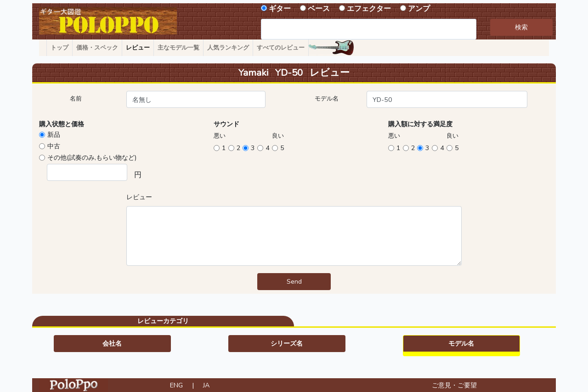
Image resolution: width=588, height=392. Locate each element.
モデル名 (327, 99)
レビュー (139, 197)
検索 (521, 27)
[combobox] (369, 29)
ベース (319, 9)
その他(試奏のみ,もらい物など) (92, 157)
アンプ (419, 9)
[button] (112, 344)
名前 (76, 99)
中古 (54, 146)
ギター (280, 9)
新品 (54, 134)
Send (294, 281)
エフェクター (369, 9)
